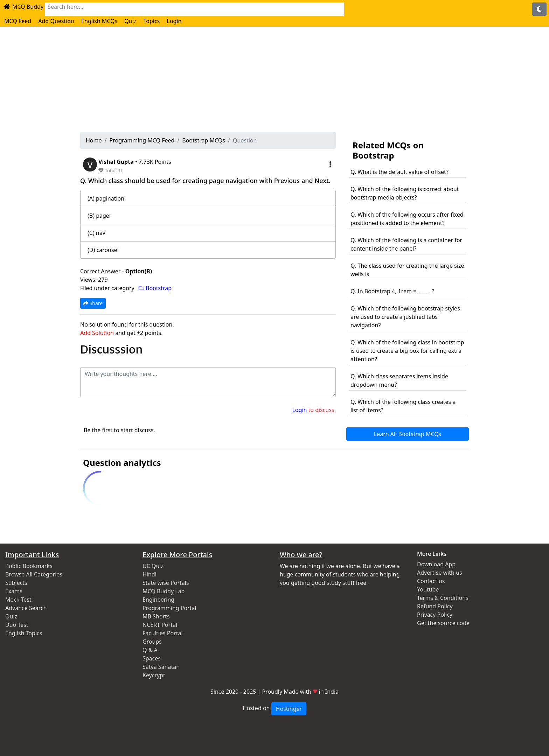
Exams (14, 591)
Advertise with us (440, 573)
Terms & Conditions (443, 598)
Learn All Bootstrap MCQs (408, 434)
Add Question (56, 21)
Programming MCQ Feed (142, 140)
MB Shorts (156, 616)
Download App (436, 564)
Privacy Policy (435, 615)
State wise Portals (166, 583)
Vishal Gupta (117, 162)
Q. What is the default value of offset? (399, 172)
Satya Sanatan (161, 667)
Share (93, 303)
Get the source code (443, 623)
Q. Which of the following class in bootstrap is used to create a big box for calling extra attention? (407, 351)
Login (174, 21)
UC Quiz (153, 566)
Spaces (152, 658)
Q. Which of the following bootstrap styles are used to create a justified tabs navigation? (405, 317)
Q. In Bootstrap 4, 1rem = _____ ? (392, 291)
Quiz (130, 21)
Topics (152, 21)
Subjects (16, 583)
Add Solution (97, 333)
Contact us (431, 581)
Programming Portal (169, 608)
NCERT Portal (160, 625)
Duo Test (17, 625)
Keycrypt (154, 675)
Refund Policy (435, 606)
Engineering (158, 600)
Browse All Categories (34, 574)
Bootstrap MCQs (204, 140)
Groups (152, 642)
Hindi (150, 574)
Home (94, 140)
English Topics (24, 633)
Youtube (428, 589)
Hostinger (289, 709)
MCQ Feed (18, 21)
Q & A (150, 650)
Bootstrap (155, 288)
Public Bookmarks (29, 566)
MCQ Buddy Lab (164, 591)
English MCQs (99, 21)
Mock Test (18, 600)
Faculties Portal (163, 633)
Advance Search (26, 608)
